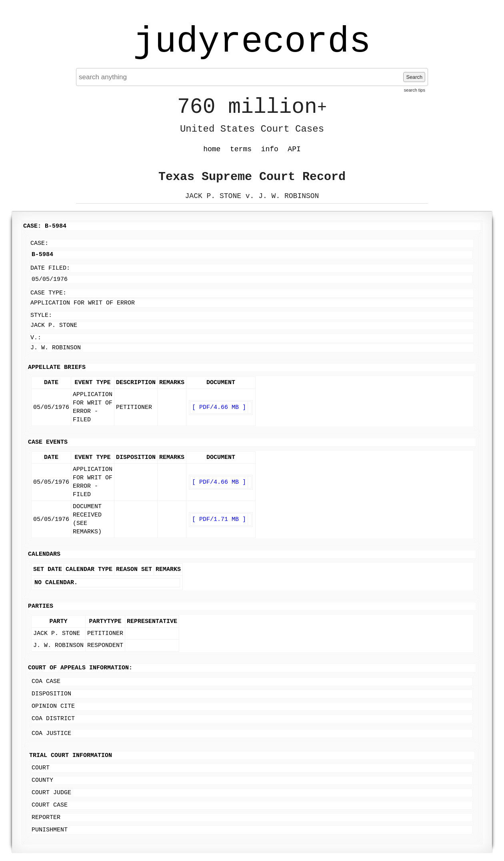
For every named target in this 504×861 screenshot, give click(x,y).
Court (41, 768)
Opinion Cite (53, 706)
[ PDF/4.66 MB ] (219, 407)
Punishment (50, 830)
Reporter (46, 818)
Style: (41, 315)
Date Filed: (50, 268)
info (270, 149)
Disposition (51, 694)
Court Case (50, 805)
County (42, 780)
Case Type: (48, 293)
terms (241, 149)
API (294, 149)
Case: (39, 243)
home (212, 149)
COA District (53, 719)
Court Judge (51, 793)
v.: (36, 338)
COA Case (46, 682)
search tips (415, 90)
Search (414, 77)
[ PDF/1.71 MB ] (219, 520)
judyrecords (252, 42)
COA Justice (51, 734)
